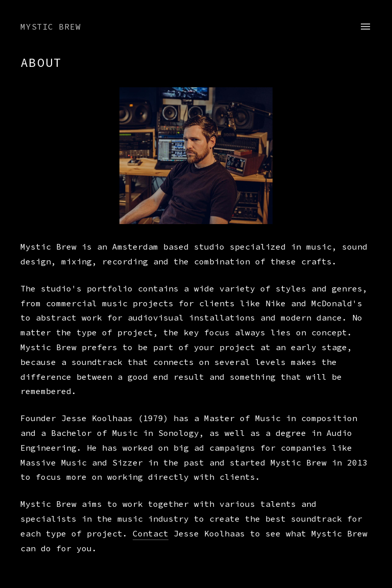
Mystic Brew (51, 27)
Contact (151, 533)
